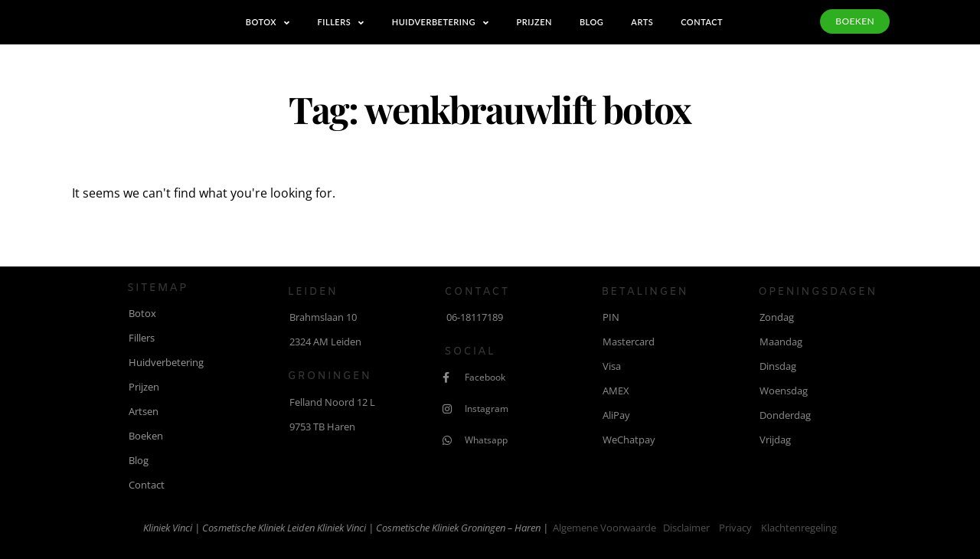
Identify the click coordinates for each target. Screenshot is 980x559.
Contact (702, 22)
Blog (591, 22)
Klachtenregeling (799, 528)
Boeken (146, 436)
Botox (268, 23)
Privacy (735, 528)
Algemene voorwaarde (604, 528)
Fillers (341, 23)
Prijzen (534, 22)
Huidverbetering (441, 23)
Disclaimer (686, 528)
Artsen (144, 411)
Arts (642, 22)
